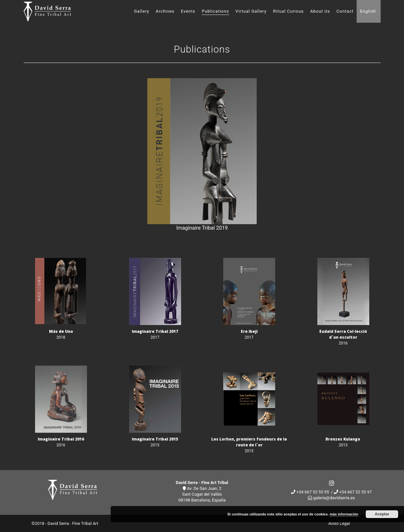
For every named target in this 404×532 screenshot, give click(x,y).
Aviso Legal (339, 523)
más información (344, 514)
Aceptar (382, 514)
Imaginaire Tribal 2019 (202, 228)
